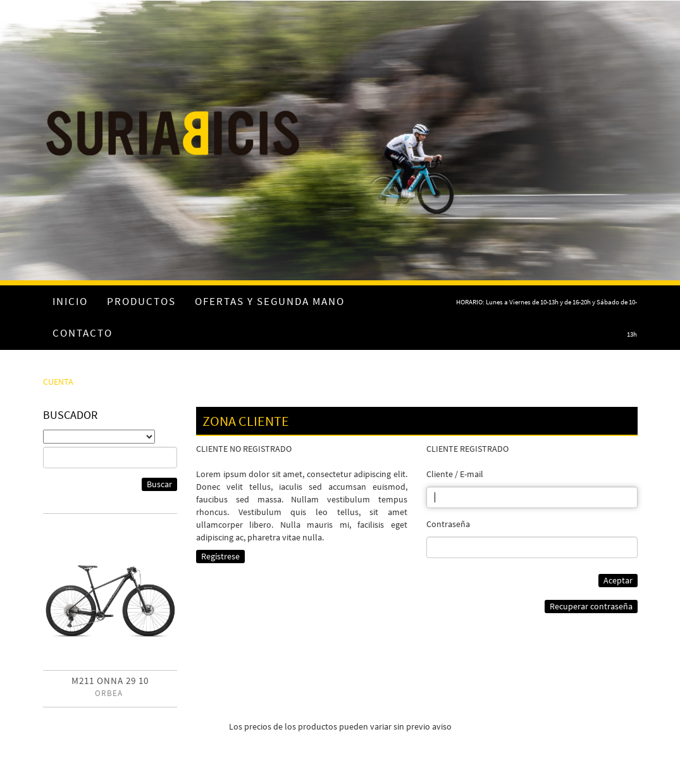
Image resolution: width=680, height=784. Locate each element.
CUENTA (58, 382)
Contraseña (448, 524)
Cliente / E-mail (455, 474)
